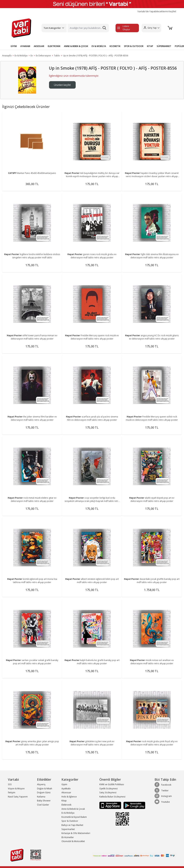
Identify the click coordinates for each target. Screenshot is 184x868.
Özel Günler (43, 805)
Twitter (162, 790)
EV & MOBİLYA (99, 46)
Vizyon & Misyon (16, 789)
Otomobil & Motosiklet (73, 841)
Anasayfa (7, 56)
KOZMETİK (115, 46)
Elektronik (66, 805)
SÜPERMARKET (164, 46)
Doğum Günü (44, 792)
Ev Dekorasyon (43, 56)
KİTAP (150, 46)
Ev (32, 56)
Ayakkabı (66, 789)
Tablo (57, 56)
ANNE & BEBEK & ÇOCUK (76, 46)
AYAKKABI (25, 46)
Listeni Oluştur (124, 28)
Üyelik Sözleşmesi (109, 789)
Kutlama (41, 797)
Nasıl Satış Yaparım (18, 797)
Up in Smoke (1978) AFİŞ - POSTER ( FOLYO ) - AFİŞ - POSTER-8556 (96, 56)
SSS (10, 784)
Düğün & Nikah (45, 789)
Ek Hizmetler (68, 837)
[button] (151, 28)
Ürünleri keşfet (62, 85)
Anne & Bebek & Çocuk (73, 809)
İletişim (12, 792)
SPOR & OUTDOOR (134, 46)
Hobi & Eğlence (69, 797)
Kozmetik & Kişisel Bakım (74, 817)
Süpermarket (68, 829)
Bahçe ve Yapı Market (72, 825)
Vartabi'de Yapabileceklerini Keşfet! (157, 11)
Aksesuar (66, 792)
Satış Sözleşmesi (108, 792)
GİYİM (14, 46)
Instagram (163, 796)
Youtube (162, 802)
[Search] (88, 28)
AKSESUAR (39, 46)
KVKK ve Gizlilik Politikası (112, 784)
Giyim (64, 784)
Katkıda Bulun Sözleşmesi (112, 797)
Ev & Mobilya (21, 56)
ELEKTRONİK (54, 46)
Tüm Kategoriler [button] (52, 28)
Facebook (163, 785)
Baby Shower (44, 801)
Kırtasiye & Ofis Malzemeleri (76, 833)
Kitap (64, 801)
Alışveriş (41, 784)
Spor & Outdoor (70, 821)
